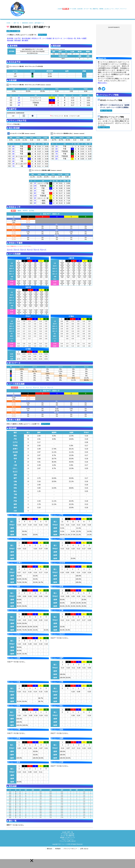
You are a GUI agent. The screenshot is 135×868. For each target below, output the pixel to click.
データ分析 (73, 9)
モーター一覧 (88, 9)
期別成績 (18, 40)
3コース (23, 250)
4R (19, 105)
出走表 (60, 9)
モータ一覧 (64, 836)
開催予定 (95, 9)
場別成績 (10, 40)
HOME (8, 23)
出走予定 (18, 38)
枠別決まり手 (36, 38)
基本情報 (10, 38)
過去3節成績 (26, 38)
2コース (16, 250)
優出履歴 (25, 40)
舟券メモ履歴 (82, 38)
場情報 (101, 9)
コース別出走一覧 (70, 38)
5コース (37, 250)
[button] (32, 861)
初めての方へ (103, 83)
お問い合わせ (71, 841)
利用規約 (58, 849)
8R (13, 146)
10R (19, 103)
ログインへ (42, 35)
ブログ (117, 9)
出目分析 (80, 9)
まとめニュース (109, 9)
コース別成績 (47, 38)
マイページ (123, 9)
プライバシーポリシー (70, 849)
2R (13, 164)
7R (13, 166)
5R (19, 98)
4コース (30, 250)
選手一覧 (66, 9)
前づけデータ (57, 38)
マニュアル (63, 841)
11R (57, 156)
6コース (43, 250)
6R (57, 149)
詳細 (84, 74)
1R (19, 100)
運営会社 (50, 849)
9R (13, 149)
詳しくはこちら (106, 111)
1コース (10, 250)
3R (35, 198)
